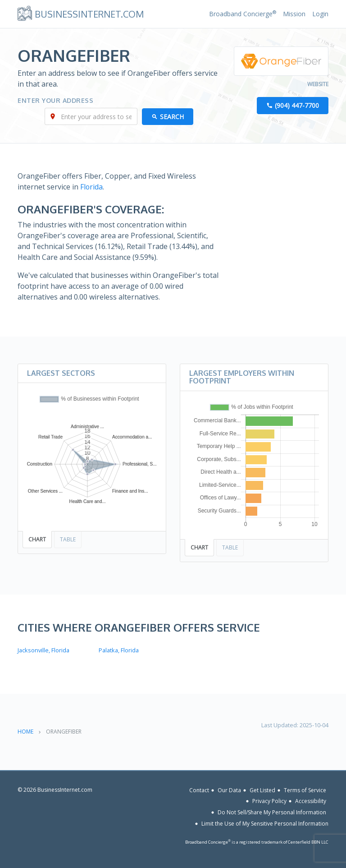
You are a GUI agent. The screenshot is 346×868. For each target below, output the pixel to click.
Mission (294, 14)
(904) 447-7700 (297, 106)
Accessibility (311, 801)
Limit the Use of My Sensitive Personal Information (265, 823)
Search (172, 117)
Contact (199, 790)
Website (318, 85)
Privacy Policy (269, 801)
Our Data (229, 790)
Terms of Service (305, 790)
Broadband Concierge (243, 14)
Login (320, 14)
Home (25, 731)
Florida (92, 187)
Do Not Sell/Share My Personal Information (272, 812)
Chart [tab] (37, 539)
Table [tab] (68, 539)
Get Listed (262, 790)
